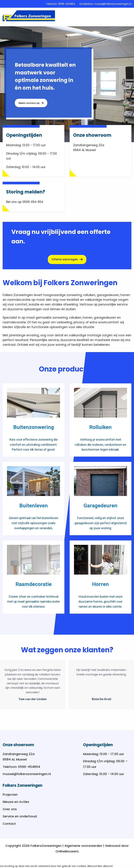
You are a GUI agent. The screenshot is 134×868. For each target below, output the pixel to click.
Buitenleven (34, 506)
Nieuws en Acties (16, 802)
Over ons (10, 809)
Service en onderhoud (20, 816)
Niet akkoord (105, 866)
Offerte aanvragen (67, 259)
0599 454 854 (33, 202)
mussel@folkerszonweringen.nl (113, 4)
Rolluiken (100, 427)
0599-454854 (67, 4)
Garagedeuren (100, 506)
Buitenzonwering (34, 427)
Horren (100, 584)
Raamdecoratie (34, 584)
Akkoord (92, 866)
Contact (9, 824)
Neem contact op (31, 103)
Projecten (10, 795)
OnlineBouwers (67, 851)
